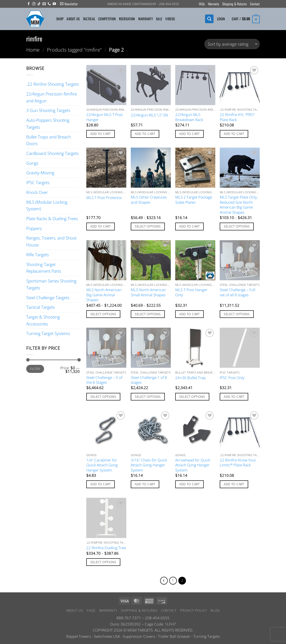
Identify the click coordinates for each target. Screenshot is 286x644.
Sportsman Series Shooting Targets (51, 284)
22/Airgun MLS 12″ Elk (149, 115)
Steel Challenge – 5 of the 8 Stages (104, 380)
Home (33, 50)
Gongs (32, 163)
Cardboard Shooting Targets (52, 153)
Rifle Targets (38, 255)
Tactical (89, 19)
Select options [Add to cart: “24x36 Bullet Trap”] (192, 397)
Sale (159, 19)
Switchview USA (107, 638)
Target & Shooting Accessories (43, 320)
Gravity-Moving (40, 173)
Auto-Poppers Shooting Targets (48, 124)
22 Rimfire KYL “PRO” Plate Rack (237, 117)
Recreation (127, 19)
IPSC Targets (38, 182)
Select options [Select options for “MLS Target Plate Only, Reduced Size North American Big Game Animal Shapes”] (237, 226)
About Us (73, 19)
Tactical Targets (41, 307)
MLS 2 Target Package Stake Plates (194, 200)
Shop (60, 19)
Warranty (213, 4)
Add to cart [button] (100, 134)
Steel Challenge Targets (48, 298)
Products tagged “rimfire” (74, 50)
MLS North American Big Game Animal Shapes (104, 295)
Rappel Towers (79, 638)
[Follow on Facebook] (29, 4)
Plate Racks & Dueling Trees (52, 218)
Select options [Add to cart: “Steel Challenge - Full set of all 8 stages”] (237, 314)
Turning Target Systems (48, 333)
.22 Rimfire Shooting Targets (53, 84)
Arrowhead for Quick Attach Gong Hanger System (193, 465)
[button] (69, 4)
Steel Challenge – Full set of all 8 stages (238, 292)
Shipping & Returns (235, 4)
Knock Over (37, 192)
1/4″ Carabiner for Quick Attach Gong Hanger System (102, 465)
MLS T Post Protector (104, 198)
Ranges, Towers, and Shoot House (51, 241)
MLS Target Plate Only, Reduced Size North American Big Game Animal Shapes (239, 205)
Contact (255, 4)
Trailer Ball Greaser (174, 638)
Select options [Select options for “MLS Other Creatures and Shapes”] (148, 226)
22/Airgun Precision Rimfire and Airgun (51, 97)
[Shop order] (232, 44)
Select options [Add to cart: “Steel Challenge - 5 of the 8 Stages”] (103, 397)
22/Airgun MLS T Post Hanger (105, 117)
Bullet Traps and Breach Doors (48, 140)
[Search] (209, 19)
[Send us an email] (44, 4)
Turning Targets (207, 638)
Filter (35, 369)
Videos (170, 19)
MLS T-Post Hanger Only (191, 292)
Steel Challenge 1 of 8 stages (149, 380)
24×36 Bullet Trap (190, 378)
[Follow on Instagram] (34, 4)
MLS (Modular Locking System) (47, 205)
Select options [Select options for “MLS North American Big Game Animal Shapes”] (103, 314)
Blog (215, 612)
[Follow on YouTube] (54, 4)
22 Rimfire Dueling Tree (106, 548)
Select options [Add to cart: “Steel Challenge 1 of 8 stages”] (148, 397)
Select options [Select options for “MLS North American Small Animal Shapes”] (148, 314)
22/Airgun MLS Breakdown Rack (189, 117)
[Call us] (49, 4)
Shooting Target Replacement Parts (44, 268)
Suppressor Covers (139, 638)
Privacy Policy (193, 612)
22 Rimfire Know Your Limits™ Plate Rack (238, 463)
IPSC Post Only (232, 378)
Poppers (34, 228)
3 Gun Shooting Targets (48, 110)
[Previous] (163, 581)
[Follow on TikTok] (39, 4)
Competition (107, 19)
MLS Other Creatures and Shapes (149, 200)
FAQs (202, 4)
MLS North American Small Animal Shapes (148, 292)
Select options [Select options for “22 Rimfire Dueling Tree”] (103, 562)
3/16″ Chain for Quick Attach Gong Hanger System (149, 465)
